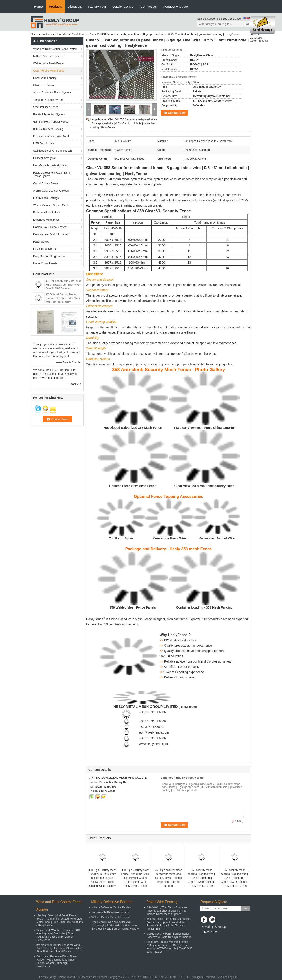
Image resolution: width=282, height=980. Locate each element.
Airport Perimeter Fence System (52, 93)
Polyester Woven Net (46, 249)
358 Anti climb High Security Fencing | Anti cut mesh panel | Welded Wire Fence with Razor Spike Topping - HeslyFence (169, 924)
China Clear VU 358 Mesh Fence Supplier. (83, 977)
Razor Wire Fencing (45, 78)
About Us (75, 7)
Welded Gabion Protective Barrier (111, 917)
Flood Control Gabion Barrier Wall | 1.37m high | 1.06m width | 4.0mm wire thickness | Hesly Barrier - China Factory (115, 925)
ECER (237, 977)
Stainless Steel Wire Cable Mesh (53, 151)
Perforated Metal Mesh (47, 213)
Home (38, 7)
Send (246, 908)
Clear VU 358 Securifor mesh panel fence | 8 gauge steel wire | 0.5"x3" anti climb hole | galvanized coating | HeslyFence (124, 123)
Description (257, 39)
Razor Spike (124, 538)
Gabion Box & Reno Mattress (50, 227)
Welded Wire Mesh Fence (48, 63)
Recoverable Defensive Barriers (110, 912)
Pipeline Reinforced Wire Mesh (51, 136)
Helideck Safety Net (45, 158)
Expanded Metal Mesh (46, 220)
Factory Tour (97, 7)
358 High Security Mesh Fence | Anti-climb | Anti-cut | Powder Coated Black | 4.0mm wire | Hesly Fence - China (136, 878)
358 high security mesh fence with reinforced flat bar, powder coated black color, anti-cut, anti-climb (168, 878)
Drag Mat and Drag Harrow (49, 256)
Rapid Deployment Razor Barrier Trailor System (52, 174)
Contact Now (177, 113)
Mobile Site (209, 932)
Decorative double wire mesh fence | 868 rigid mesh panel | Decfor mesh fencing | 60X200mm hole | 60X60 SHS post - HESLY (169, 947)
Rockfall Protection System (49, 114)
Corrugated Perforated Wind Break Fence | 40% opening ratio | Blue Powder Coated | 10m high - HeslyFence (57, 961)
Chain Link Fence (44, 85)
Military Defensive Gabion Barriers (111, 907)
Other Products (259, 42)
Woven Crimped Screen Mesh (51, 205)
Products (55, 7)
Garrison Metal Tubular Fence (51, 122)
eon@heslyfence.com (154, 732)
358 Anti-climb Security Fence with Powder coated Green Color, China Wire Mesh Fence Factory (63, 298)
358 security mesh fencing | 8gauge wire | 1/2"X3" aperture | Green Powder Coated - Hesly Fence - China (202, 878)
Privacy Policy (47, 977)
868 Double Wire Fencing (48, 129)
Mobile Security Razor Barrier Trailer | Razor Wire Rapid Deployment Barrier (169, 935)
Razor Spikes (41, 242)
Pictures (255, 35)
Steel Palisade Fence (46, 107)
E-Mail (206, 927)
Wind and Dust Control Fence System (55, 49)
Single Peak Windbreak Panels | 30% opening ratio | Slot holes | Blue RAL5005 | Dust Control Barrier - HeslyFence (58, 935)
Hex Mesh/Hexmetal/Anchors (50, 165)
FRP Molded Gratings (46, 198)
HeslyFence (188, 707)
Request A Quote (175, 7)
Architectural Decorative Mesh (51, 191)
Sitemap (220, 927)
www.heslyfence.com (154, 744)
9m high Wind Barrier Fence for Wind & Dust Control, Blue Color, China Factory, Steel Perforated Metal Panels (60, 948)
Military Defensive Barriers (49, 56)
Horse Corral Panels (45, 263)
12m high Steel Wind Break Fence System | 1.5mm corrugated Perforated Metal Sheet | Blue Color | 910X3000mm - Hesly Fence (60, 920)
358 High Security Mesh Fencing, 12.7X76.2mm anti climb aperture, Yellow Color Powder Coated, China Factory (102, 878)
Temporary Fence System (48, 100)
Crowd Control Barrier (46, 183)
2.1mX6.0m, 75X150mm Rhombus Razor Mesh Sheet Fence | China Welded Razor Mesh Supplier (167, 911)
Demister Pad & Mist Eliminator (52, 234)
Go (248, 24)
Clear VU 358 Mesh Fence (71, 34)
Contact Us (148, 7)
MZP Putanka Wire (44, 144)
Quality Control (123, 7)
